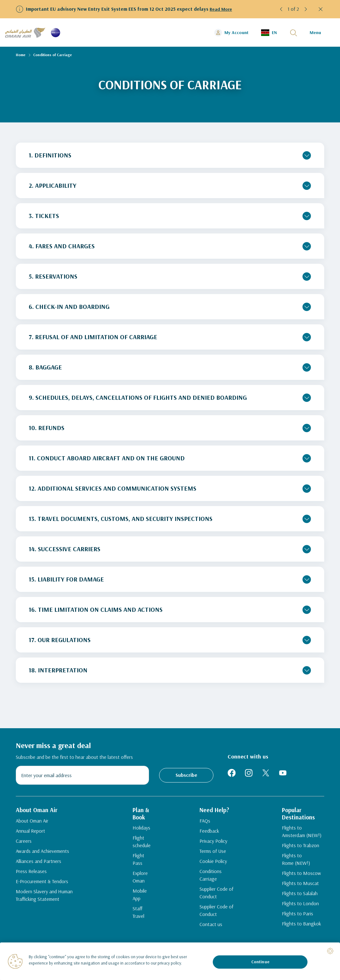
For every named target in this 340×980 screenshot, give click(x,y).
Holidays (137, 833)
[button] (281, 9)
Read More (222, 9)
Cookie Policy (214, 873)
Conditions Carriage (211, 887)
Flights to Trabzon (298, 851)
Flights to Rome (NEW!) (294, 865)
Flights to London (298, 909)
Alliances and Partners (39, 864)
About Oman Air (32, 824)
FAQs (205, 833)
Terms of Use (213, 863)
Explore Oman (136, 875)
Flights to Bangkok (299, 929)
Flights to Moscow (299, 878)
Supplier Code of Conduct (217, 905)
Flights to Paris (295, 919)
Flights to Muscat (298, 888)
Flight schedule (137, 847)
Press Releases (31, 874)
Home (21, 55)
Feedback (210, 843)
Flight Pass (140, 861)
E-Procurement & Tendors (42, 884)
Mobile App (140, 888)
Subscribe (186, 775)
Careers (24, 844)
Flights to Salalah (298, 899)
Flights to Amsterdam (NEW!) (302, 837)
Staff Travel (140, 899)
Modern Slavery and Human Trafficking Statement (44, 898)
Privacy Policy (214, 853)
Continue (260, 962)
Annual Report (30, 834)
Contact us (211, 936)
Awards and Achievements (42, 854)
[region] (170, 961)
